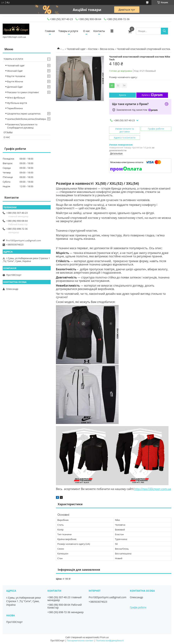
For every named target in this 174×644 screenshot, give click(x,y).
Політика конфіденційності (110, 641)
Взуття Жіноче (15, 81)
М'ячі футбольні (16, 98)
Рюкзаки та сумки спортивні (23, 92)
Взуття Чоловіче (16, 76)
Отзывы (8, 132)
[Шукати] (164, 31)
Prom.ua (104, 637)
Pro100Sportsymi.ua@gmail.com (24, 240)
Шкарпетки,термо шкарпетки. (24, 114)
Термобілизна (15, 108)
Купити (123, 95)
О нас (86, 31)
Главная (50, 31)
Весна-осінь (107, 49)
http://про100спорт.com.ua (153, 489)
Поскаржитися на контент (80, 641)
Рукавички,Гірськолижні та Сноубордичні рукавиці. (22, 126)
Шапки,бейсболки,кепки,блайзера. (27, 119)
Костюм (93, 49)
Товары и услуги (68, 31)
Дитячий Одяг (15, 87)
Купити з (152, 95)
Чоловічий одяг (76, 49)
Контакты (99, 31)
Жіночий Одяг (15, 71)
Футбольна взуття (17, 103)
